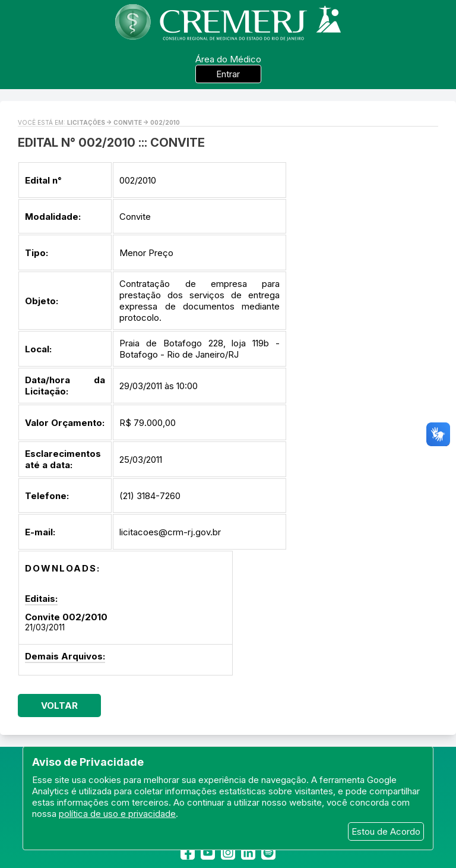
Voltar (59, 706)
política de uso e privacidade (117, 814)
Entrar (228, 74)
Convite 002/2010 (66, 617)
